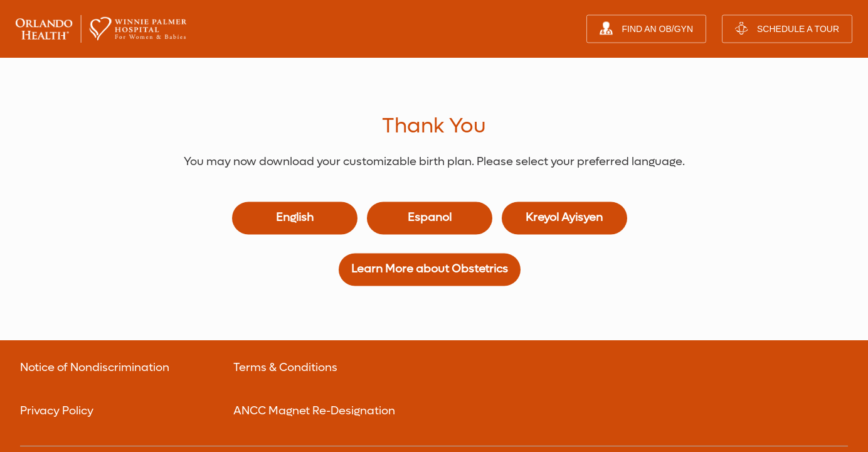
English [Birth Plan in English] (295, 160)
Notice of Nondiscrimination (95, 310)
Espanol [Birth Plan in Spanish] (430, 160)
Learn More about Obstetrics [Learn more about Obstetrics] (430, 212)
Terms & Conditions (285, 310)
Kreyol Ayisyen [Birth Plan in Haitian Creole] (564, 160)
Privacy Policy (57, 353)
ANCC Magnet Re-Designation (314, 353)
